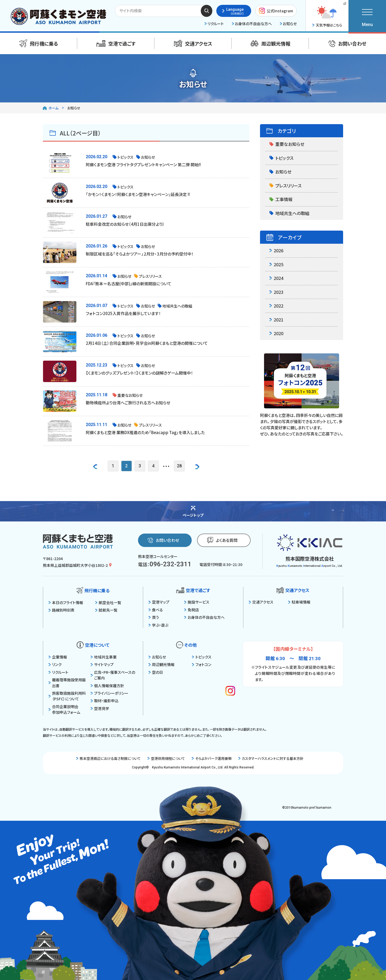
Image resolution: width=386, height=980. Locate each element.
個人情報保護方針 (107, 686)
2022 (276, 306)
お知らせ (280, 172)
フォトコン (202, 664)
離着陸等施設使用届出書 (67, 683)
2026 (276, 250)
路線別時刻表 (62, 610)
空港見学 (100, 708)
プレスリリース (285, 186)
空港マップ (159, 602)
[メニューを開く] (367, 16)
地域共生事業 (104, 657)
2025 (276, 264)
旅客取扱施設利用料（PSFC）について (67, 696)
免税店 (192, 610)
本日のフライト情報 (66, 602)
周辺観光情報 (162, 664)
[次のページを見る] (197, 466)
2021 (276, 320)
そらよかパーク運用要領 (212, 758)
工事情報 (281, 199)
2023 (276, 292)
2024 (276, 278)
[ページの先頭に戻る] (193, 511)
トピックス (281, 158)
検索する (207, 11)
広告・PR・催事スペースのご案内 (113, 675)
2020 (276, 333)
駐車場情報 (299, 602)
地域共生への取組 (289, 213)
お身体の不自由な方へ (204, 617)
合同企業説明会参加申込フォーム (64, 709)
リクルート (58, 672)
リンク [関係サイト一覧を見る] (55, 664)
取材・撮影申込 (105, 701)
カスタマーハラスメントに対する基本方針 (271, 758)
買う (154, 617)
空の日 (156, 672)
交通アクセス (261, 602)
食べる (156, 610)
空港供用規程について (166, 758)
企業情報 (58, 657)
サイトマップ (102, 664)
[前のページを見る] (95, 466)
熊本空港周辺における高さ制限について (108, 758)
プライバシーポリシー (110, 693)
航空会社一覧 (108, 602)
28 (179, 466)
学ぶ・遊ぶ (158, 625)
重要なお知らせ (287, 144)
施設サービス (197, 602)
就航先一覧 (106, 610)
